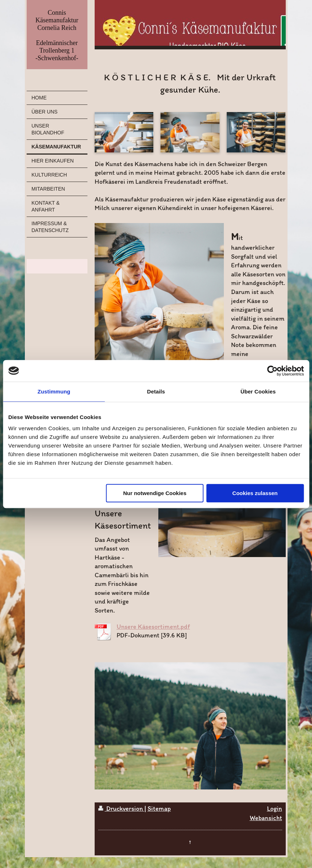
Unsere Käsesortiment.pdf (153, 627)
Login (275, 809)
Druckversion (121, 809)
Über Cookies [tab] (258, 391)
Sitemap (159, 809)
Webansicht (266, 818)
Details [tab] (156, 391)
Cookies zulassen (255, 493)
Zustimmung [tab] (54, 391)
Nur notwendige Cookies (155, 493)
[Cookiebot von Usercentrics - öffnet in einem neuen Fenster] (272, 371)
